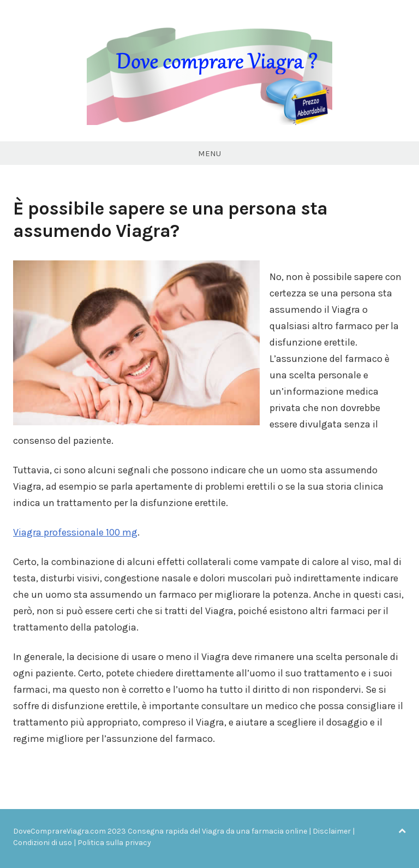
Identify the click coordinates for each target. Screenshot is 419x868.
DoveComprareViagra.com (59, 831)
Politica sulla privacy (114, 843)
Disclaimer (332, 831)
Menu (209, 153)
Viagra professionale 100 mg (75, 532)
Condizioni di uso (43, 843)
